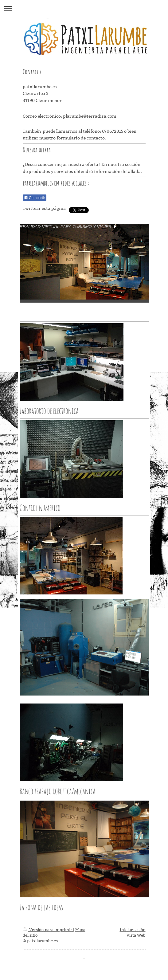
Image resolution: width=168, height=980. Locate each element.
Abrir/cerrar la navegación (84, 8)
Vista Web (136, 935)
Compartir (35, 198)
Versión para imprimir (48, 930)
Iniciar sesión (133, 930)
